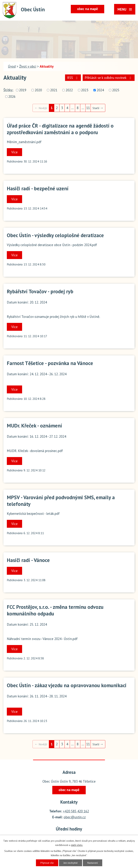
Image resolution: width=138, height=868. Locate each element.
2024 (100, 90)
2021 (54, 90)
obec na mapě (88, 9)
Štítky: (8, 90)
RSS (73, 78)
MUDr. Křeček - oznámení (34, 426)
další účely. (77, 845)
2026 (12, 97)
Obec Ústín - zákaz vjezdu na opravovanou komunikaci (67, 685)
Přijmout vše (47, 863)
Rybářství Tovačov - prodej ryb (40, 291)
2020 (38, 90)
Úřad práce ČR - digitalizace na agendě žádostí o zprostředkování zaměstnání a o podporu (60, 129)
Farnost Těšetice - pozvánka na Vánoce (50, 363)
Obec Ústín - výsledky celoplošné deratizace (55, 235)
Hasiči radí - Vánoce (28, 560)
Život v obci (28, 66)
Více (14, 152)
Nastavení (93, 863)
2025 (116, 90)
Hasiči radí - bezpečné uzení (38, 188)
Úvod (12, 66)
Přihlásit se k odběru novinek (109, 78)
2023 (85, 90)
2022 (69, 90)
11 (88, 108)
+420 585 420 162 (76, 811)
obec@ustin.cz (75, 817)
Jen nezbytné (71, 863)
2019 (23, 90)
